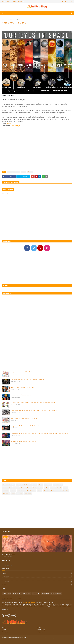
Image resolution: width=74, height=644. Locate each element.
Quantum (66, 491)
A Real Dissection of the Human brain (22, 387)
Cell (27, 491)
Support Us (21, 2)
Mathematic (6, 494)
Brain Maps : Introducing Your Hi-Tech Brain (24, 418)
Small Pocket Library (29, 602)
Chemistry (33, 491)
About (9, 2)
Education (20, 494)
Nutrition (13, 491)
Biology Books (27, 593)
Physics (24, 172)
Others (41, 485)
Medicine (34, 485)
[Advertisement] (37, 148)
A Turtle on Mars (8, 554)
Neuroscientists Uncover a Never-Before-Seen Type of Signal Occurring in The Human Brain (39, 434)
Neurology (19, 485)
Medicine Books (7, 593)
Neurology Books (17, 593)
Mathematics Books (56, 593)
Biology (47, 488)
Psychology (27, 485)
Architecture (28, 494)
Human (53, 488)
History (53, 491)
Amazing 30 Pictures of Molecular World (23, 441)
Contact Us (45, 638)
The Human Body (7, 488)
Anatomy (16, 488)
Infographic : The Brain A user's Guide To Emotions (26, 426)
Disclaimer (40, 632)
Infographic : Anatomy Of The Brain (22, 372)
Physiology (46, 491)
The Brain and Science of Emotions (22, 395)
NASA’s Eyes (16, 126)
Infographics (11, 485)
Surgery (59, 491)
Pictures (8, 19)
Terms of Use (5, 632)
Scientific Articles (58, 485)
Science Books (36, 593)
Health (35, 488)
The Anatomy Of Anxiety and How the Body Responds (28, 380)
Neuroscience (48, 485)
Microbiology (21, 491)
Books (4, 485)
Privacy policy (53, 638)
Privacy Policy (41, 630)
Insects (40, 491)
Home (4, 2)
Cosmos (17, 172)
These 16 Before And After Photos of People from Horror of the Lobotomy (34, 410)
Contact (14, 2)
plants (13, 494)
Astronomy (10, 172)
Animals (59, 488)
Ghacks (8, 124)
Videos (41, 488)
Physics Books (45, 593)
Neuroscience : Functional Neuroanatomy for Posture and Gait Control (33, 403)
